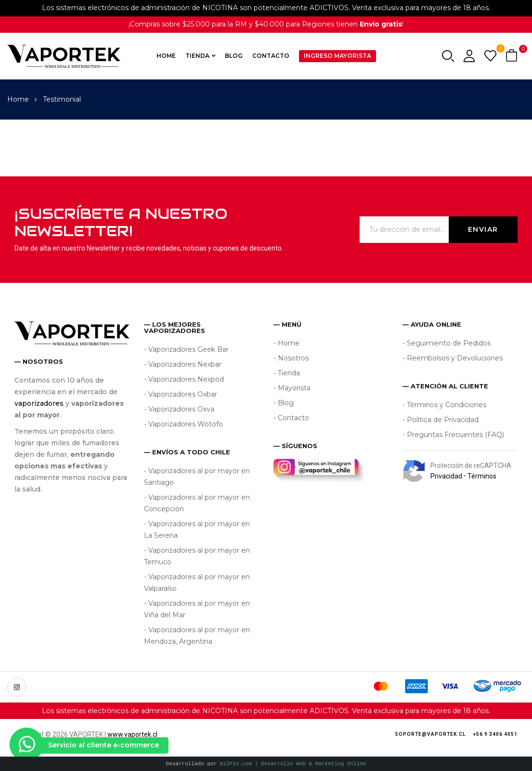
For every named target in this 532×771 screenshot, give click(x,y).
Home (18, 99)
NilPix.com (293, 764)
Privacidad (446, 476)
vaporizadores (39, 403)
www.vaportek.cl (132, 734)
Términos (482, 476)
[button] (513, 56)
